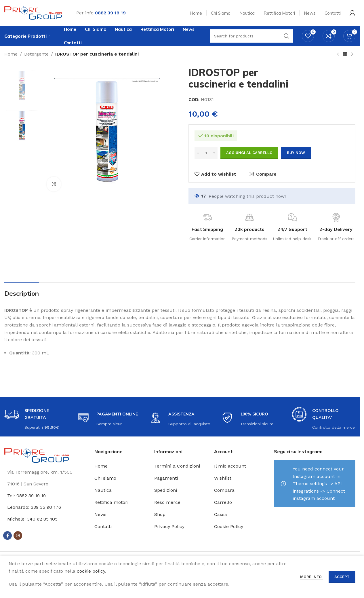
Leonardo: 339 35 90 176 (34, 507)
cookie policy (91, 571)
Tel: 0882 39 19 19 (26, 496)
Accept (342, 577)
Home (11, 54)
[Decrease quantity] (198, 153)
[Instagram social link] (18, 536)
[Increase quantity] (214, 153)
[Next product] (352, 54)
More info (311, 577)
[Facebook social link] (7, 536)
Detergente (36, 54)
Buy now (296, 153)
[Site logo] (33, 13)
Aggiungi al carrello (249, 153)
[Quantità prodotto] (206, 153)
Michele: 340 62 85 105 (32, 519)
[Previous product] (338, 54)
